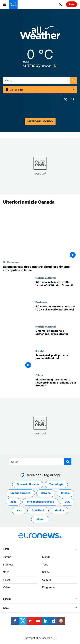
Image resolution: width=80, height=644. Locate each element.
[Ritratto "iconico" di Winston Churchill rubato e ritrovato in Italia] (56, 288)
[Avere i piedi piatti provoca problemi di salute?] (56, 362)
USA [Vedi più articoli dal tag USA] (67, 502)
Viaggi (7, 580)
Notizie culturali (46, 278)
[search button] (73, 80)
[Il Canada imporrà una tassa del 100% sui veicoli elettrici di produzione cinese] (56, 313)
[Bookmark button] (55, 66)
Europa (7, 557)
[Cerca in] (40, 80)
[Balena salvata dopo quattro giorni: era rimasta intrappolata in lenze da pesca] (40, 268)
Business (41, 302)
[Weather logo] (40, 34)
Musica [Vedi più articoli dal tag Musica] (59, 510)
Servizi (7, 599)
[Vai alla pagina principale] (13, 4)
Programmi (49, 587)
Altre (6, 608)
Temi (6, 549)
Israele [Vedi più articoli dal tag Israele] (65, 493)
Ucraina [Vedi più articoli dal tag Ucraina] (46, 493)
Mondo (46, 557)
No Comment (11, 262)
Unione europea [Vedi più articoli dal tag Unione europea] (20, 493)
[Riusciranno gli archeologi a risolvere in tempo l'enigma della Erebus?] (56, 386)
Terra (45, 564)
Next (6, 572)
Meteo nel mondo (40, 121)
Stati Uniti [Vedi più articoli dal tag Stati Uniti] (38, 510)
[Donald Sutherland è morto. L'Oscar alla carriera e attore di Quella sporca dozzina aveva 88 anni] (56, 337)
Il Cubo (40, 351)
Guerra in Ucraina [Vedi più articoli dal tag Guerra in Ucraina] (28, 484)
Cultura (46, 580)
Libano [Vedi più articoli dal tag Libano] (40, 519)
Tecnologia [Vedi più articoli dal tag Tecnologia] (56, 484)
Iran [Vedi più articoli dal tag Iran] (19, 510)
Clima (39, 375)
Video (6, 587)
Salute (46, 572)
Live (72, 4)
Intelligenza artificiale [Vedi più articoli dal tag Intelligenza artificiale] (40, 502)
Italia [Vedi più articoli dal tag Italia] (13, 502)
